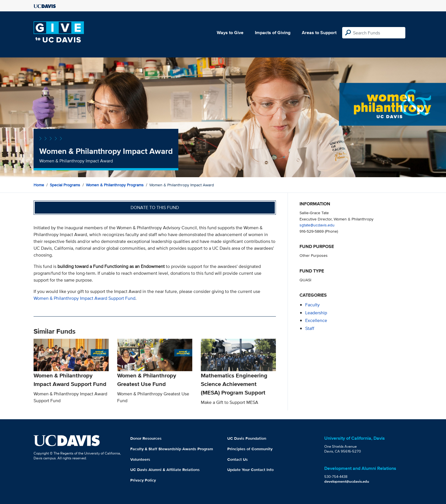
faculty (312, 305)
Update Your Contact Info (250, 470)
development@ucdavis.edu (347, 481)
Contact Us (238, 459)
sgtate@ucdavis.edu (317, 225)
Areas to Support (319, 33)
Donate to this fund (155, 207)
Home (39, 185)
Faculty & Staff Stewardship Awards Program (172, 449)
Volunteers (140, 459)
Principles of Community (250, 449)
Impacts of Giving (273, 33)
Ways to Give (230, 33)
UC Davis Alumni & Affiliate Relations (165, 470)
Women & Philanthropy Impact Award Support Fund (84, 298)
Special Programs (65, 185)
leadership (316, 313)
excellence (316, 320)
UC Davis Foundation (247, 438)
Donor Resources (146, 438)
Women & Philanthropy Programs (115, 185)
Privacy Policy (143, 480)
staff (310, 328)
